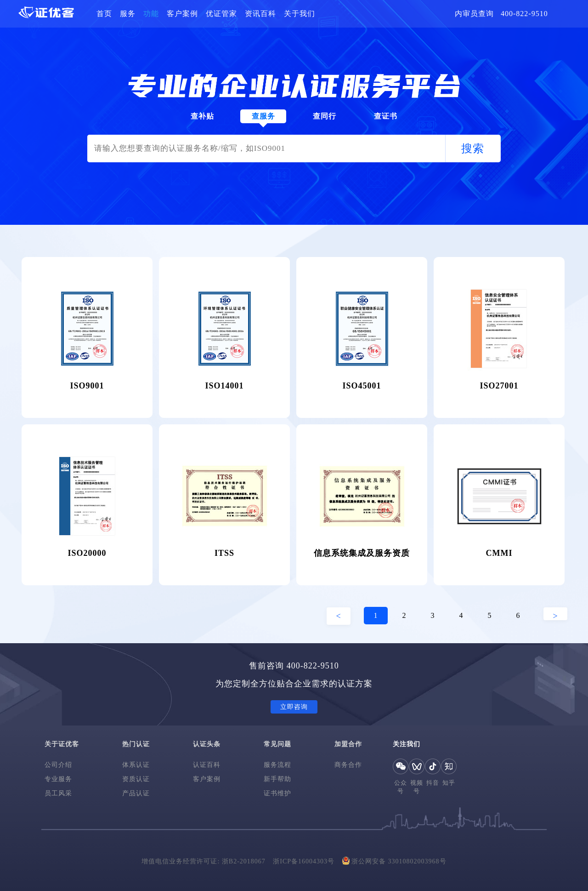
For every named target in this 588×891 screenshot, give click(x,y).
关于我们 (300, 14)
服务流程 (277, 765)
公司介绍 (58, 765)
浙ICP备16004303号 (304, 861)
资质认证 (136, 779)
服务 (128, 14)
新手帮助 (277, 779)
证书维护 (277, 793)
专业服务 (58, 779)
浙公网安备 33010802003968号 (394, 860)
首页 (104, 14)
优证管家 (221, 14)
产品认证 (136, 793)
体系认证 (136, 765)
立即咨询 (294, 707)
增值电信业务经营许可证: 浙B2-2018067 (203, 861)
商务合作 (348, 765)
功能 (151, 14)
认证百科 (207, 765)
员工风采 (58, 793)
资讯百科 (260, 14)
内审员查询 (474, 14)
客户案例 (182, 14)
